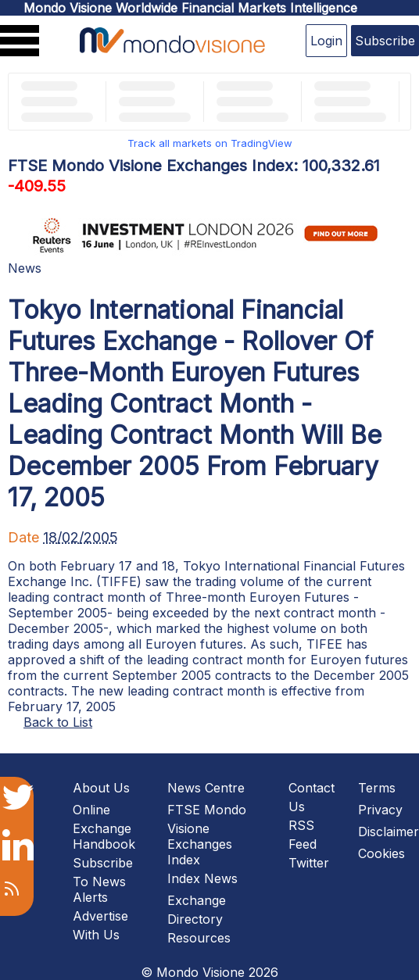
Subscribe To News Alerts (103, 880)
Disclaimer (389, 832)
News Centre (206, 788)
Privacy (380, 810)
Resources (199, 938)
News (25, 268)
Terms (377, 788)
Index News (202, 878)
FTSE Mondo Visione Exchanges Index (207, 835)
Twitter (309, 863)
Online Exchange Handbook (104, 827)
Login (326, 41)
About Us (101, 788)
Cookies (381, 853)
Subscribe (385, 41)
